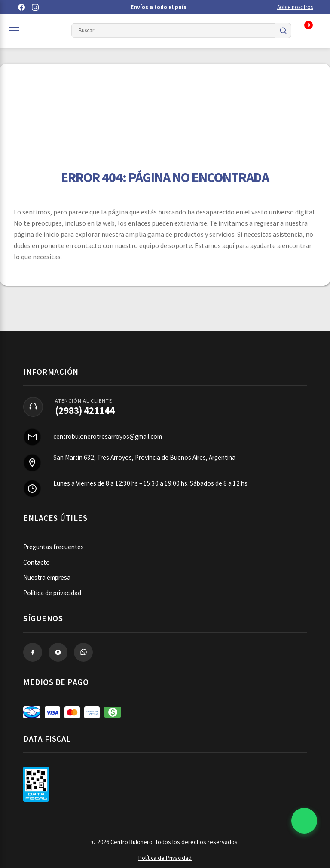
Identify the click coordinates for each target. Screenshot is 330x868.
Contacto (37, 562)
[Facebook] (21, 7)
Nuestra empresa (47, 577)
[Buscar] (283, 31)
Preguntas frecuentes (53, 547)
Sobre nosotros (295, 7)
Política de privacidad (52, 593)
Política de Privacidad (165, 858)
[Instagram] (35, 7)
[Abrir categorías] (14, 31)
